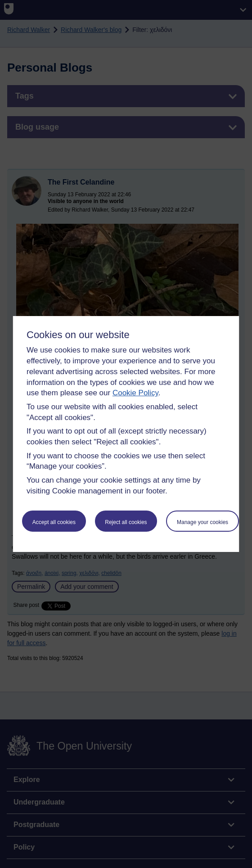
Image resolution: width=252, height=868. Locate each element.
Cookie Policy (135, 393)
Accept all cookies (54, 522)
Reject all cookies (126, 522)
